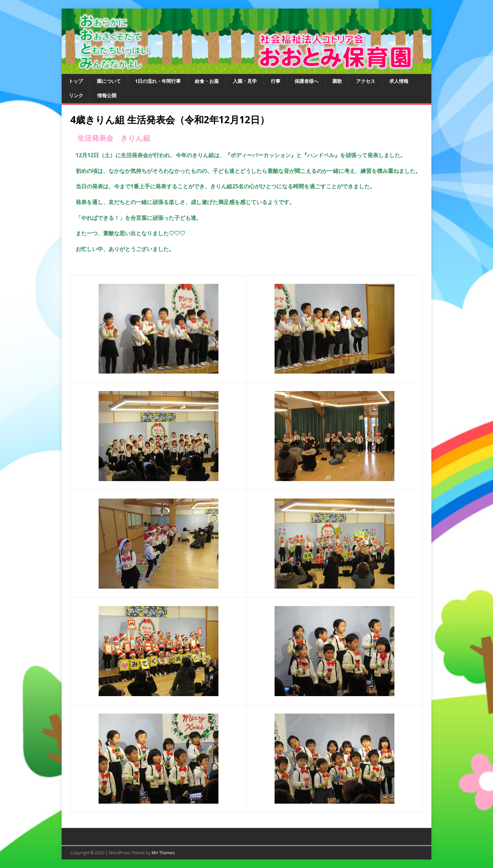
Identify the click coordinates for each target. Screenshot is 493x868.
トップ (76, 81)
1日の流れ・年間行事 (158, 81)
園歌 (337, 81)
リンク (76, 95)
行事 (276, 81)
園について (109, 81)
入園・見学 (245, 81)
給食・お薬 (207, 81)
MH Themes (163, 853)
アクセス (366, 81)
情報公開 (107, 95)
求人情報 (399, 81)
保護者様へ (306, 81)
